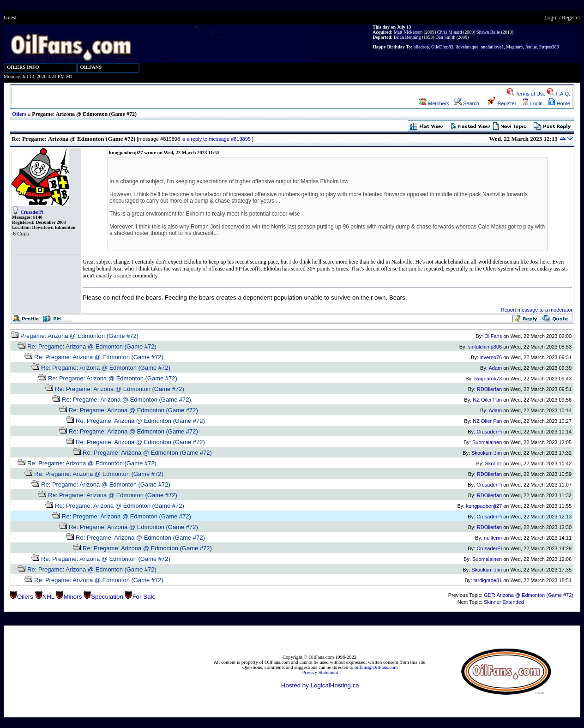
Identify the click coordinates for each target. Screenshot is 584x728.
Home (559, 103)
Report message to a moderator (537, 310)
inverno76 (491, 357)
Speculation (107, 597)
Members (434, 103)
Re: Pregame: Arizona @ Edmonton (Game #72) (92, 346)
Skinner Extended (504, 602)
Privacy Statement (320, 672)
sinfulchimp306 (485, 347)
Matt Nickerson (408, 32)
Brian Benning (407, 37)
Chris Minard (450, 32)
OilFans (493, 336)
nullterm (493, 538)
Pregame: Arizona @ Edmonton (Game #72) (79, 336)
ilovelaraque (467, 47)
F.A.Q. (559, 94)
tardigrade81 (488, 580)
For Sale (144, 597)
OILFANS (91, 67)
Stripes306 (549, 47)
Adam (495, 368)
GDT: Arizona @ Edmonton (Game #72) (529, 595)
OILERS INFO (23, 67)
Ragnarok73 (488, 379)
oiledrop (421, 47)
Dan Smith (445, 37)
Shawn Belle (488, 32)
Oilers (19, 114)
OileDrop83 (442, 47)
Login (551, 18)
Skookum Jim (487, 453)
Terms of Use (526, 94)
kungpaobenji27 (484, 506)
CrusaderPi (32, 212)
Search (467, 103)
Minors (72, 597)
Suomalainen (487, 442)
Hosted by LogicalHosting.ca (320, 685)
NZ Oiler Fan (487, 400)
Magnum (514, 47)
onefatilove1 (492, 47)
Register (571, 18)
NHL (48, 597)
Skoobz (493, 463)
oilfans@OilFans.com (376, 667)
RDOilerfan (489, 389)
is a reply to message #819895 (216, 139)
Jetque (531, 47)
